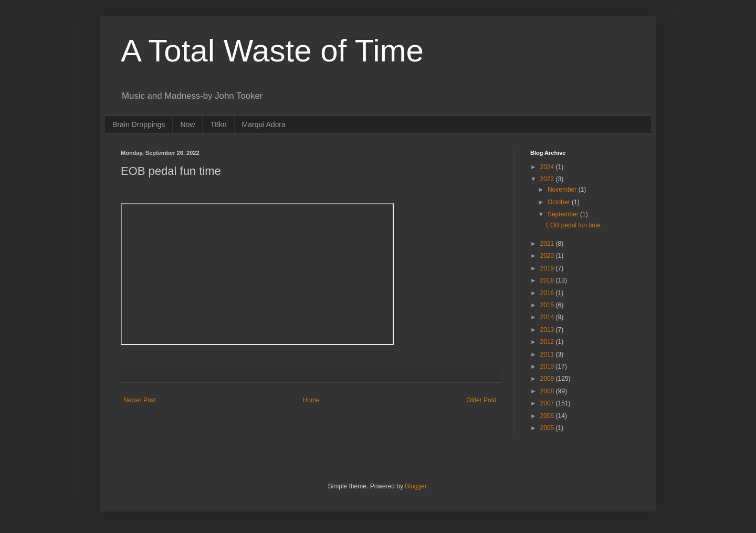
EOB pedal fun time (573, 225)
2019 (548, 268)
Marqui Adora (264, 124)
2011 (548, 354)
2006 (548, 416)
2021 (548, 244)
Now (187, 124)
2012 (548, 342)
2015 (548, 305)
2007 (548, 403)
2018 (548, 280)
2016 (548, 293)
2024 (548, 167)
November (563, 190)
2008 (548, 391)
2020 (548, 256)
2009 (548, 379)
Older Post (481, 400)
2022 (548, 179)
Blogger (416, 486)
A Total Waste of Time (272, 51)
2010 (548, 367)
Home (311, 400)
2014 (548, 317)
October (560, 202)
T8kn (218, 124)
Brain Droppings (139, 124)
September (564, 214)
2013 (548, 330)
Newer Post (140, 400)
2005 (548, 428)
